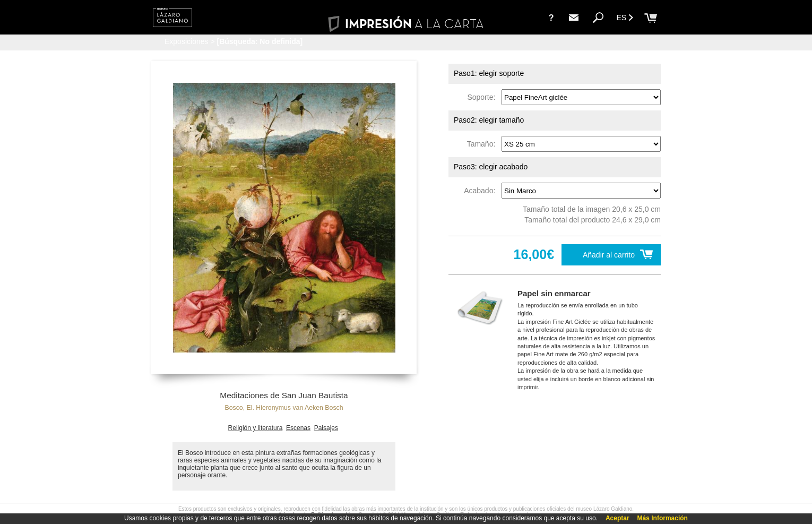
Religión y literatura (256, 428)
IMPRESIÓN (406, 24)
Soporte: (483, 97)
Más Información (663, 518)
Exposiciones (187, 41)
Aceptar (617, 518)
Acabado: (482, 191)
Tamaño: (483, 144)
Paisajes (326, 428)
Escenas (298, 428)
